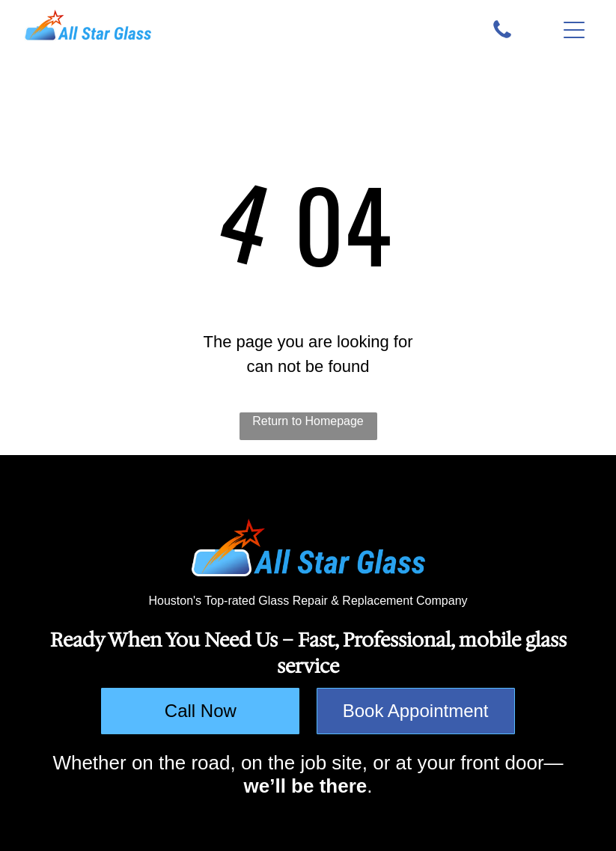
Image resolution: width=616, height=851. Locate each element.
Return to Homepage (308, 421)
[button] (574, 30)
